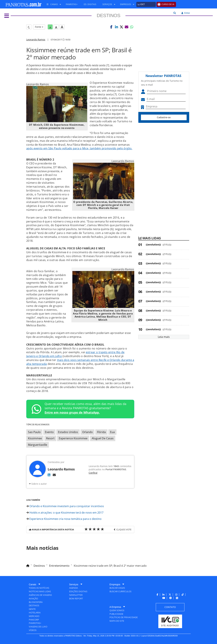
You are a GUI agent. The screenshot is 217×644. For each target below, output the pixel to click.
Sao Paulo (34, 432)
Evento (49, 432)
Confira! (93, 473)
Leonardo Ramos (36, 39)
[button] (111, 27)
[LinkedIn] (49, 475)
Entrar (186, 13)
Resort (50, 438)
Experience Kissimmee (73, 438)
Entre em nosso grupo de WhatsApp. (72, 412)
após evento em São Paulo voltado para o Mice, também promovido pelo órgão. (79, 148)
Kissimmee (35, 438)
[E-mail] (54, 475)
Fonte (39, 27)
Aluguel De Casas (103, 438)
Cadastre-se (164, 117)
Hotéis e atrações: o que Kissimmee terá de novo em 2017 (65, 513)
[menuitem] (53, 4)
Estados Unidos (68, 432)
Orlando (87, 432)
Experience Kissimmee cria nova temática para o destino (64, 519)
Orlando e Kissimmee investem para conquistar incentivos (65, 506)
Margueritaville (38, 445)
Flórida (101, 432)
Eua (112, 432)
